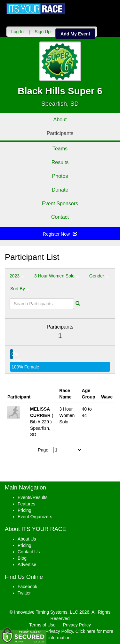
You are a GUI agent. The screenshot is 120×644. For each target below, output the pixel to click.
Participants (60, 133)
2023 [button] (17, 276)
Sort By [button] (20, 289)
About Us (27, 539)
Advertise (27, 564)
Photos (60, 176)
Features (26, 504)
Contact (60, 217)
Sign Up (43, 32)
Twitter (24, 593)
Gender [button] (99, 276)
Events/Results (32, 497)
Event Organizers (35, 517)
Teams (60, 149)
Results (60, 162)
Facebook (27, 587)
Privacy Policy (77, 625)
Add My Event (75, 34)
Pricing (24, 510)
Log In (17, 32)
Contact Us (29, 552)
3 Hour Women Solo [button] (57, 276)
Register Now (60, 234)
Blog (22, 558)
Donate (60, 190)
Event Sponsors (60, 204)
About (60, 120)
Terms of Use (42, 625)
